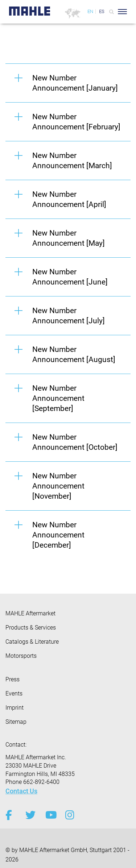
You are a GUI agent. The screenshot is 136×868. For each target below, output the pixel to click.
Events (14, 693)
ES (102, 11)
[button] (68, 83)
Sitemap (16, 722)
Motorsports (21, 656)
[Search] (112, 12)
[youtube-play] (50, 815)
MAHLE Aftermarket (30, 613)
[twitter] (30, 815)
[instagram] (70, 815)
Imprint (15, 708)
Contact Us (21, 791)
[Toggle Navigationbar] (122, 12)
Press (13, 679)
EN (90, 11)
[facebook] (10, 815)
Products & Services (31, 628)
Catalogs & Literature (32, 642)
